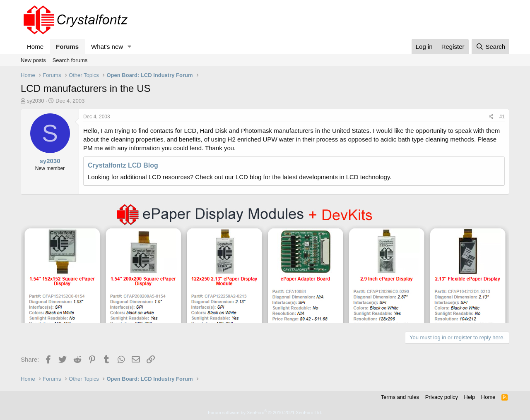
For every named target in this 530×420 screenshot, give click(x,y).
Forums (67, 47)
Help (470, 397)
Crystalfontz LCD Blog (123, 165)
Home (35, 47)
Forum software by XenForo (265, 413)
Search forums (70, 60)
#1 (502, 117)
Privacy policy (442, 397)
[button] (130, 47)
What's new (107, 47)
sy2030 (36, 101)
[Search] (490, 47)
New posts (33, 60)
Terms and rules (400, 397)
